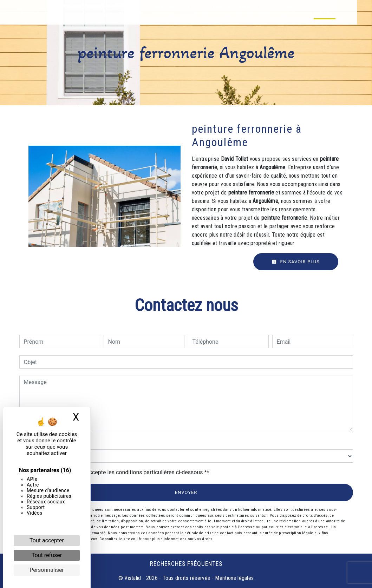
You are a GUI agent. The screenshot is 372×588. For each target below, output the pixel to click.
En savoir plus (296, 262)
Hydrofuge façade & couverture (242, 12)
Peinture (136, 12)
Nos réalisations (302, 12)
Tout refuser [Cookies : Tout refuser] (47, 555)
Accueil (32, 12)
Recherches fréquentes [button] (186, 564)
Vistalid (133, 578)
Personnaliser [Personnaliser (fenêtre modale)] (47, 570)
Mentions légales (234, 578)
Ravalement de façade (178, 12)
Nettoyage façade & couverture (83, 12)
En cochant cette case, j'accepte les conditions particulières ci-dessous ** (118, 472)
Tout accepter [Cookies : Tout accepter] (47, 540)
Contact (339, 12)
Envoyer (186, 492)
